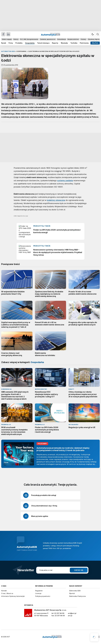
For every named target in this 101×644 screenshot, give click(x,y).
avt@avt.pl (72, 613)
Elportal (72, 593)
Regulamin (39, 591)
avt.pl (70, 616)
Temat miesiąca (43, 43)
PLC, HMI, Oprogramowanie (29, 39)
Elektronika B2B (75, 591)
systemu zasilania (65, 181)
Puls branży (84, 43)
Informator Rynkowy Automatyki (13, 596)
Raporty (55, 43)
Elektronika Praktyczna (77, 596)
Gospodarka (30, 43)
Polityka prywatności (43, 596)
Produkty (19, 43)
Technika (74, 43)
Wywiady (64, 43)
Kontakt (4, 591)
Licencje (38, 593)
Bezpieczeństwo (73, 39)
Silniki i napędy (7, 39)
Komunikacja (62, 39)
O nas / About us (7, 593)
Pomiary (83, 39)
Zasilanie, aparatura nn (48, 39)
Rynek (4, 43)
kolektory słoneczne (56, 200)
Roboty (16, 39)
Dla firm (95, 43)
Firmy (11, 43)
